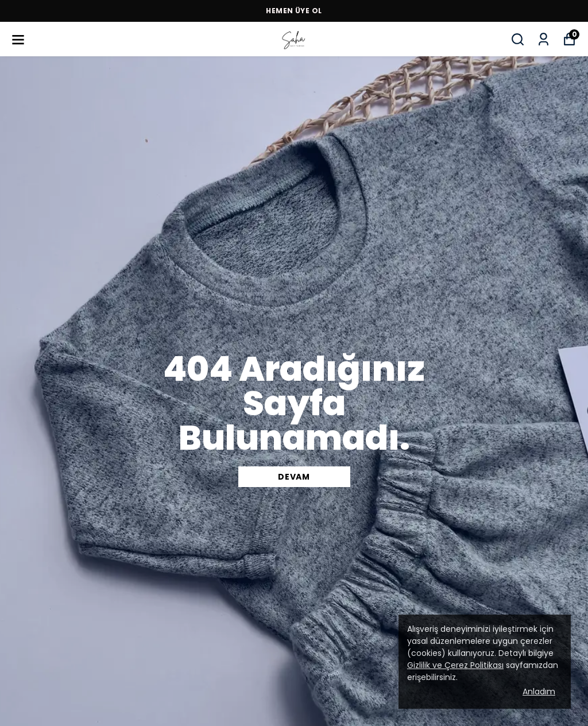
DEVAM (294, 477)
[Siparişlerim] (543, 39)
